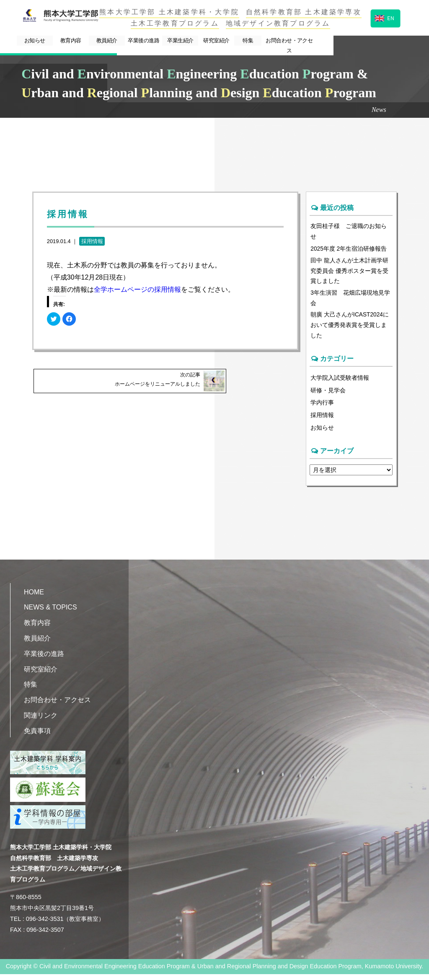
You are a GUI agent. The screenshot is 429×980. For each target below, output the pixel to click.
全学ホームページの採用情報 (137, 289)
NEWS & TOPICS (50, 613)
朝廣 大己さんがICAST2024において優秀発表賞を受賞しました (350, 329)
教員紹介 (137, 41)
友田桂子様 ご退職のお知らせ (349, 232)
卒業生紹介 (232, 41)
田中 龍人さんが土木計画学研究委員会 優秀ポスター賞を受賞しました (349, 273)
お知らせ (44, 41)
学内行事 (322, 408)
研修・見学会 (328, 396)
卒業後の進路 (185, 41)
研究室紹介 (278, 41)
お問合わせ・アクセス (372, 41)
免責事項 (37, 737)
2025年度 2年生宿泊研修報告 (349, 250)
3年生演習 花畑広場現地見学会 (350, 301)
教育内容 (91, 41)
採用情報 (92, 241)
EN (384, 17)
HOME (34, 598)
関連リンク (41, 721)
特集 (319, 41)
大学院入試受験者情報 (340, 383)
